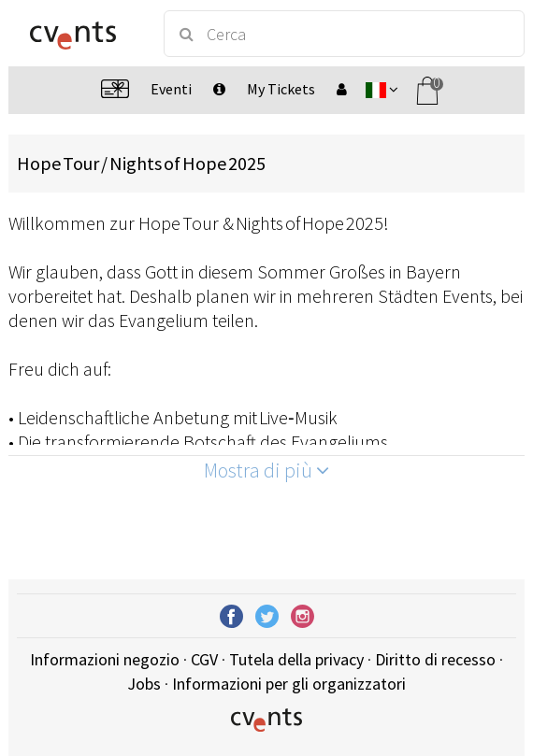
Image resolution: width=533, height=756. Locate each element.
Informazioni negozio (105, 659)
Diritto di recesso (435, 659)
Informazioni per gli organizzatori (289, 684)
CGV (204, 659)
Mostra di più (266, 470)
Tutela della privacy (296, 659)
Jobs (144, 684)
